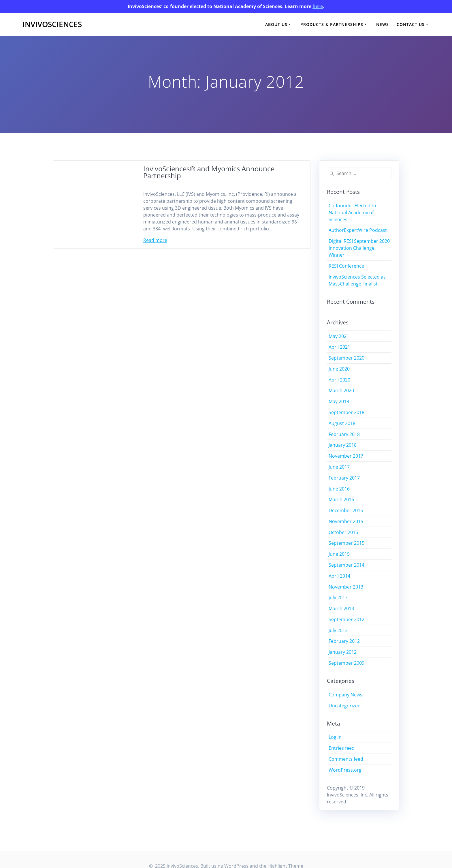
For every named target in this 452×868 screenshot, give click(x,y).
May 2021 (339, 336)
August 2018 (342, 423)
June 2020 (339, 369)
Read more (155, 240)
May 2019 (339, 401)
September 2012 (346, 619)
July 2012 (338, 630)
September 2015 (346, 543)
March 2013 (341, 608)
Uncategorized (345, 706)
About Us (276, 24)
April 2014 (339, 576)
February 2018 (344, 434)
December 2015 (346, 510)
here (318, 6)
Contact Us (411, 24)
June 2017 (339, 467)
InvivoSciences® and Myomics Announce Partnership (209, 172)
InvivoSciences (52, 25)
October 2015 (343, 532)
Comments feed (346, 759)
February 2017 (344, 478)
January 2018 (343, 445)
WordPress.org (345, 770)
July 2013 (338, 598)
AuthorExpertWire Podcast (358, 230)
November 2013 (346, 587)
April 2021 (339, 347)
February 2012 (344, 641)
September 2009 (346, 663)
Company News (345, 695)
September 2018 (346, 412)
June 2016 (339, 489)
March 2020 (341, 390)
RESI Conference (346, 266)
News (383, 24)
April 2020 (339, 380)
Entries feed (342, 748)
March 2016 (341, 499)
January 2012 (343, 652)
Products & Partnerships (332, 24)
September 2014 (346, 565)
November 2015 (346, 521)
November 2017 (346, 456)
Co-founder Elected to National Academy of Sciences (352, 213)
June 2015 (339, 554)
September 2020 (346, 358)
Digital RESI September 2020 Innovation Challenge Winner (359, 248)
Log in (335, 737)
